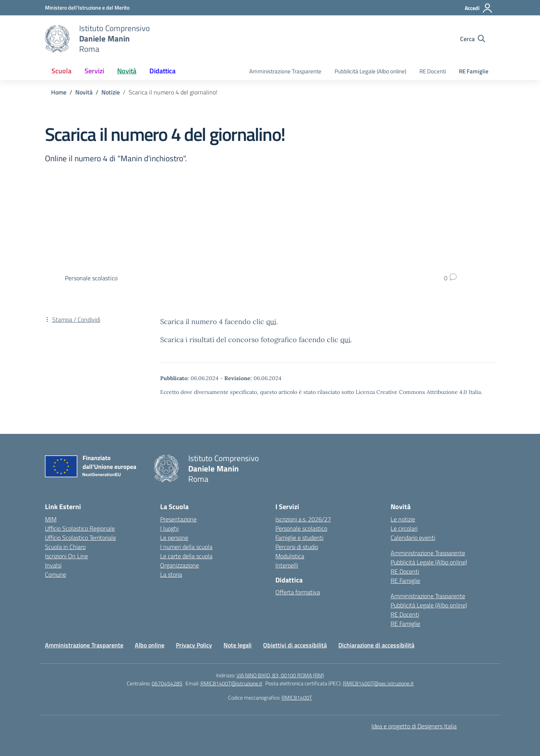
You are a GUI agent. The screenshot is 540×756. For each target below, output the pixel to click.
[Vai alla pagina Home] (59, 92)
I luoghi (169, 528)
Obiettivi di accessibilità (295, 645)
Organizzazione (180, 565)
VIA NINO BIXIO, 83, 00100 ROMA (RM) (280, 675)
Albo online (150, 645)
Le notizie (403, 519)
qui (271, 322)
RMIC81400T (297, 697)
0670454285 (167, 683)
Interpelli (287, 565)
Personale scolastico (301, 528)
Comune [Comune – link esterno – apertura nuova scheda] (55, 574)
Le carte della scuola (186, 556)
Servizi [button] (94, 71)
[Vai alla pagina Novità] (84, 92)
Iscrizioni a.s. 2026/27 (303, 519)
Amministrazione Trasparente (285, 71)
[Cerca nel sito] (473, 39)
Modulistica (290, 556)
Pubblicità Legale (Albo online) (370, 71)
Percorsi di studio (297, 547)
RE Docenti (433, 71)
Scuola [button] (61, 71)
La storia (171, 574)
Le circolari (404, 528)
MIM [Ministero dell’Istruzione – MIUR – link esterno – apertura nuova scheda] (51, 519)
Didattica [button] (162, 71)
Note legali (238, 645)
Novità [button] (127, 71)
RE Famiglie (474, 71)
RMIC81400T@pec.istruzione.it (378, 683)
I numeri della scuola (186, 547)
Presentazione (178, 519)
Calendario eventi (413, 538)
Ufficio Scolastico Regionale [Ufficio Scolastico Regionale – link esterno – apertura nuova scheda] (80, 528)
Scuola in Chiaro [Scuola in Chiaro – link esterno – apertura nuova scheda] (65, 547)
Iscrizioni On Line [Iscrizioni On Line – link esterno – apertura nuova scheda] (66, 556)
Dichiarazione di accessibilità (376, 645)
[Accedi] (479, 8)
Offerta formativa (298, 592)
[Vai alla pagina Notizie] (111, 92)
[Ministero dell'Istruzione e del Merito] (87, 7)
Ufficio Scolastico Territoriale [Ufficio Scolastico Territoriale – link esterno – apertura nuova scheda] (80, 538)
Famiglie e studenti (299, 538)
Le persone (174, 538)
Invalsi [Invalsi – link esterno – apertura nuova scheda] (53, 565)
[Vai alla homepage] (57, 39)
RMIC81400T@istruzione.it (231, 683)
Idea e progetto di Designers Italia (414, 726)
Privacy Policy (194, 645)
